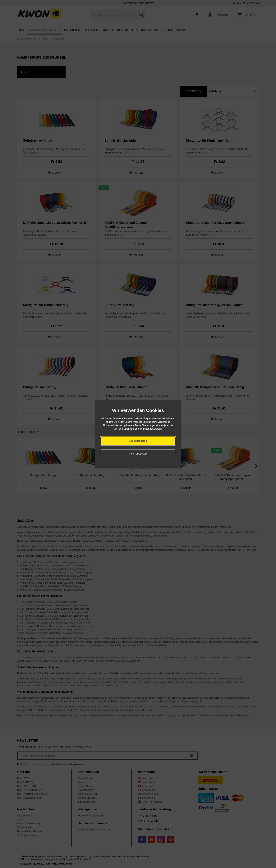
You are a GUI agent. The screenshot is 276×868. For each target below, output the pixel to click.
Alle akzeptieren (138, 441)
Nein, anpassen (138, 454)
